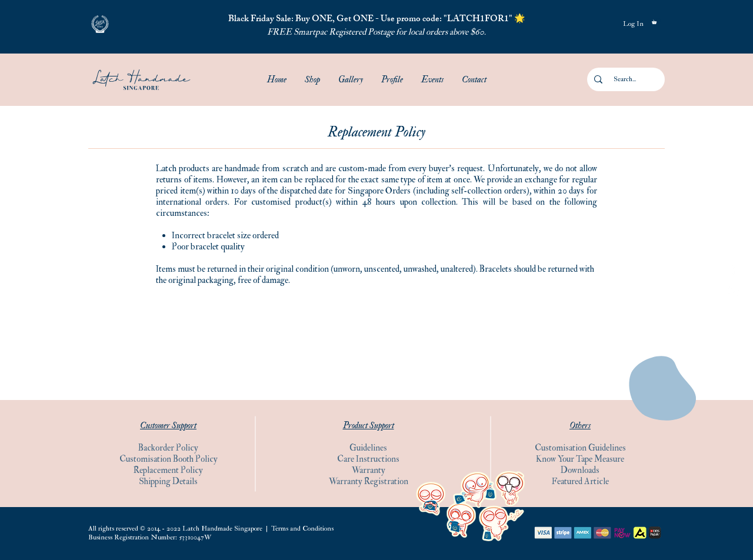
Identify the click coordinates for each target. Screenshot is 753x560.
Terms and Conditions (302, 529)
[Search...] (625, 79)
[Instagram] (734, 291)
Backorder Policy (168, 448)
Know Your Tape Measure (580, 459)
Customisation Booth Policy (169, 459)
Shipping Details (168, 481)
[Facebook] (734, 269)
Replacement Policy (168, 470)
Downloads (580, 470)
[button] (100, 24)
